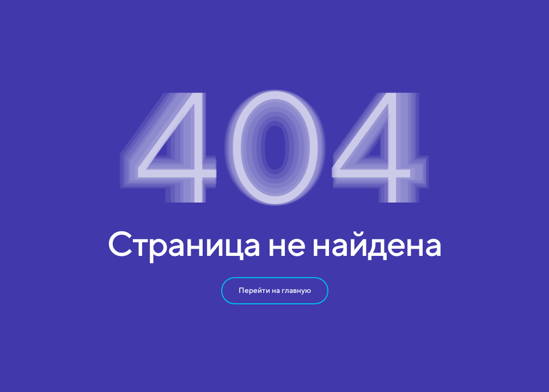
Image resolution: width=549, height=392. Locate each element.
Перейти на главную (275, 290)
